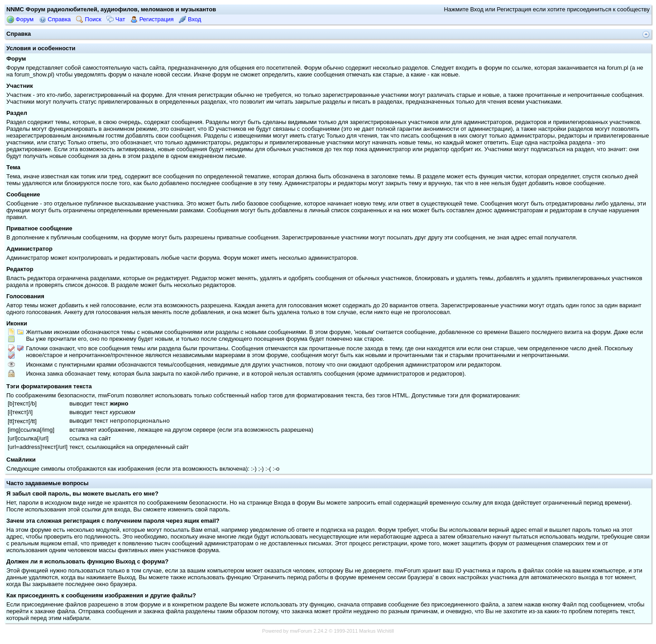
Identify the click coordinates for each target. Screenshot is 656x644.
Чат (116, 19)
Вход (190, 19)
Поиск (89, 19)
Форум (20, 19)
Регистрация (152, 19)
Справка (55, 19)
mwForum (301, 632)
